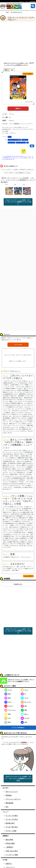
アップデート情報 (12, 855)
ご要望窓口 (9, 847)
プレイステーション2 (21, 143)
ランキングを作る (12, 819)
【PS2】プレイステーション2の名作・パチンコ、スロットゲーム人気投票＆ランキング (22, 681)
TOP (7, 12)
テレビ (24, 698)
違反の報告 (9, 840)
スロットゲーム (12, 143)
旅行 (24, 706)
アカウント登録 (11, 831)
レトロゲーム (25, 140)
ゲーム (10, 137)
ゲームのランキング (16, 12)
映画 (7, 698)
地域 (24, 722)
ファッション (10, 710)
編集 (32, 146)
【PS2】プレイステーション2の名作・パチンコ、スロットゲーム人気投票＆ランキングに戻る (18, 202)
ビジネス (25, 718)
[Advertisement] (18, 42)
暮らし (24, 714)
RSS (7, 807)
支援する (9, 864)
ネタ (7, 718)
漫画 (7, 694)
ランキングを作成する (18, 728)
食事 (7, 714)
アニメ (24, 690)
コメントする (18, 345)
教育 (7, 722)
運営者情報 (9, 803)
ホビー (8, 702)
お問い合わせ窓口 (12, 851)
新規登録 (24, 742)
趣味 (24, 710)
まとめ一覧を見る (12, 827)
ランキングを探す (12, 816)
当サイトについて (12, 792)
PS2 (27, 143)
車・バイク (26, 702)
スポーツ (9, 706)
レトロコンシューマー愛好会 (14, 140)
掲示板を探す (10, 823)
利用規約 (9, 795)
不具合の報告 (10, 843)
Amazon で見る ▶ (28, 74)
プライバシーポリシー (13, 799)
